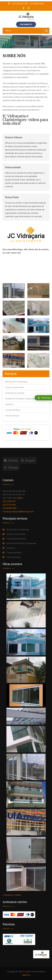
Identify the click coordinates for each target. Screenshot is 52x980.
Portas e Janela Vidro (15, 387)
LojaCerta (26, 975)
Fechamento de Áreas (15, 393)
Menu (8, 31)
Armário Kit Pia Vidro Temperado (20, 399)
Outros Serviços (12, 416)
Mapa (20, 498)
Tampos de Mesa (13, 410)
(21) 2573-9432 (9, 505)
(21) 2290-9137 (9, 501)
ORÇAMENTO (26, 24)
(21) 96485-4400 (10, 508)
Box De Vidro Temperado (16, 382)
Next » (19, 895)
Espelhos (9, 404)
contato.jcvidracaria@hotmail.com (18, 512)
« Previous (7, 895)
